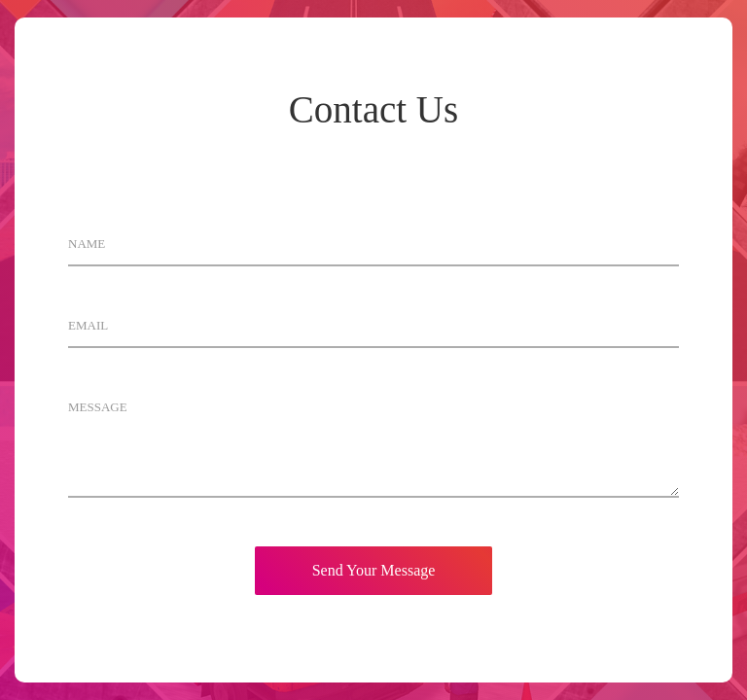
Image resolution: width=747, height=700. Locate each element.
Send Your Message (374, 570)
